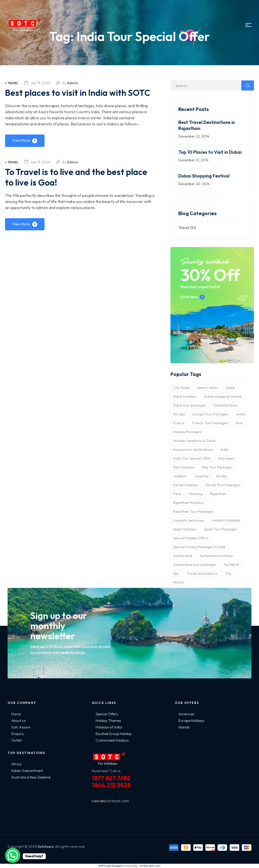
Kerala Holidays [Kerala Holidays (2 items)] (186, 485)
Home (16, 714)
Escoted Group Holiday (114, 734)
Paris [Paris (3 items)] (177, 494)
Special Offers (107, 714)
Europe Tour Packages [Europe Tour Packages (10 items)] (210, 414)
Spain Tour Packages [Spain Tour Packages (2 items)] (221, 529)
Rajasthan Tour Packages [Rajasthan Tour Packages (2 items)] (193, 511)
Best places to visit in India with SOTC (70, 98)
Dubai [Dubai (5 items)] (230, 388)
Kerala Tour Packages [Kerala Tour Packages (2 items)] (223, 485)
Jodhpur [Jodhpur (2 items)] (180, 476)
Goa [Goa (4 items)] (239, 423)
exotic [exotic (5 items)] (241, 414)
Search (248, 85)
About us (18, 721)
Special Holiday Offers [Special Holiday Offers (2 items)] (191, 538)
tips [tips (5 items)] (176, 573)
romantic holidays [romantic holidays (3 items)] (226, 520)
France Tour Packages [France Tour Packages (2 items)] (210, 423)
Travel (12, 83)
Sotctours (46, 847)
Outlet (16, 740)
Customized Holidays (112, 740)
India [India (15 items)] (225, 450)
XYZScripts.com (150, 866)
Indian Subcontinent (27, 771)
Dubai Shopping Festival (204, 176)
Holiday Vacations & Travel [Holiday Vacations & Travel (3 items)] (195, 441)
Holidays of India (109, 727)
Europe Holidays (191, 721)
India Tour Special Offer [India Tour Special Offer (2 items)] (192, 458)
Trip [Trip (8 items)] (228, 573)
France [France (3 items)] (179, 423)
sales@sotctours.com (110, 801)
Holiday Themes (108, 721)
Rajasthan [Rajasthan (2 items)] (218, 494)
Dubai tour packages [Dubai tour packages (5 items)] (190, 405)
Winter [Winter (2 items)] (179, 582)
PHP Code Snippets (111, 866)
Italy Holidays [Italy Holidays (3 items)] (184, 467)
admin (72, 83)
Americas (186, 714)
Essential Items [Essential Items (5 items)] (226, 405)
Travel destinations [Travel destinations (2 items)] (202, 573)
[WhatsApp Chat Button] (13, 855)
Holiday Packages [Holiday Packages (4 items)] (187, 432)
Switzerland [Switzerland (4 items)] (183, 556)
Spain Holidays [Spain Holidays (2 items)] (185, 529)
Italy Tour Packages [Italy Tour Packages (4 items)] (217, 467)
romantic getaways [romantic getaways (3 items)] (189, 520)
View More (21, 151)
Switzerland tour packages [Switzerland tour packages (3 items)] (195, 565)
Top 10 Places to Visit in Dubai (210, 152)
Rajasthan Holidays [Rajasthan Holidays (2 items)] (188, 503)
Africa (16, 764)
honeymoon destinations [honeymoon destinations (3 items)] (193, 450)
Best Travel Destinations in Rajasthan (207, 125)
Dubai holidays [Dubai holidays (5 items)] (185, 396)
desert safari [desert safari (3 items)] (208, 388)
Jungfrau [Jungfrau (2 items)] (201, 476)
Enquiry (18, 734)
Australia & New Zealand (31, 777)
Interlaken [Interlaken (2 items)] (226, 458)
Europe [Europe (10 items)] (179, 414)
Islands (184, 727)
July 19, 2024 (40, 83)
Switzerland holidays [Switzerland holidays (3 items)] (216, 556)
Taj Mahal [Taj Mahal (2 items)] (231, 565)
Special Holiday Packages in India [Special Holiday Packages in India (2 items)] (199, 547)
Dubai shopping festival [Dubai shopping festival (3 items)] (223, 396)
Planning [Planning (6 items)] (196, 494)
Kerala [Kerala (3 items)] (221, 476)
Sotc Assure (21, 727)
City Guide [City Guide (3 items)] (181, 388)
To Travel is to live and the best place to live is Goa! (68, 187)
